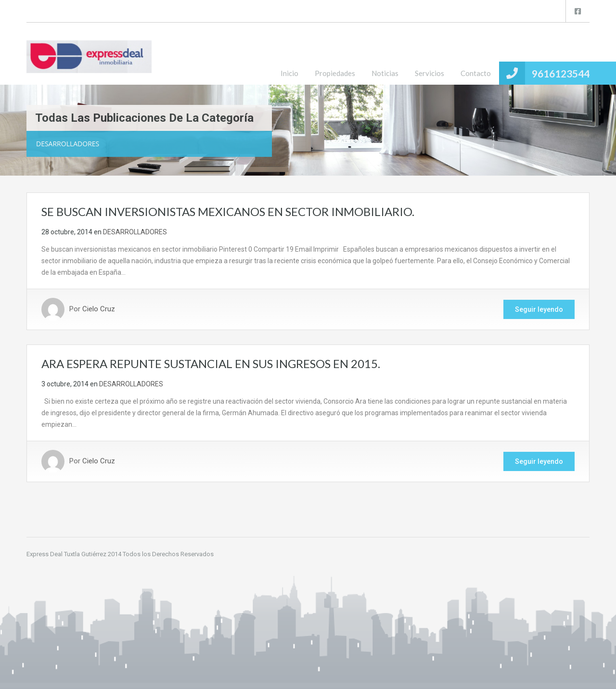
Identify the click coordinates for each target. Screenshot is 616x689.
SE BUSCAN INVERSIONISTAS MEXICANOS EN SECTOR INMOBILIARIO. (228, 211)
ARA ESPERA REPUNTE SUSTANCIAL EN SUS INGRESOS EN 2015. (211, 364)
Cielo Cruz (99, 309)
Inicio (289, 73)
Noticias (385, 73)
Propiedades (335, 73)
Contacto (476, 73)
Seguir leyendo (539, 309)
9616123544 (561, 73)
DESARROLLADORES (135, 232)
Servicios (430, 73)
